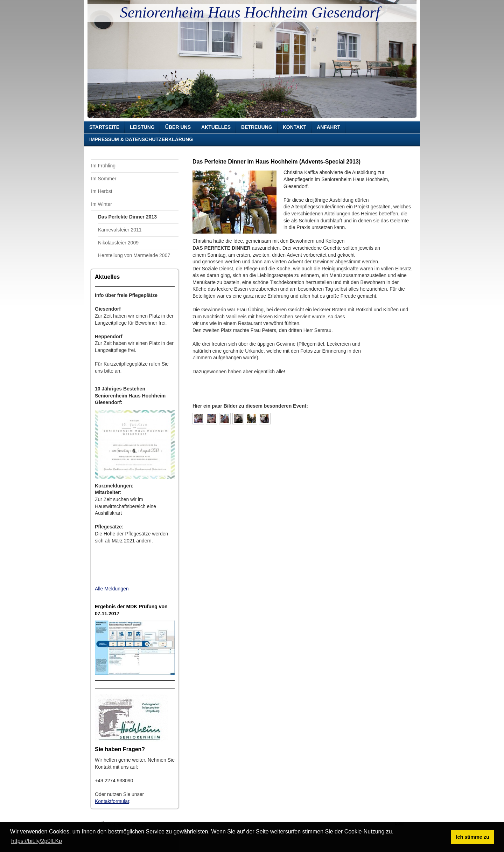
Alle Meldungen (112, 589)
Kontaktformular (112, 801)
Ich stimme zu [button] (473, 837)
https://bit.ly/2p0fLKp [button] (37, 841)
